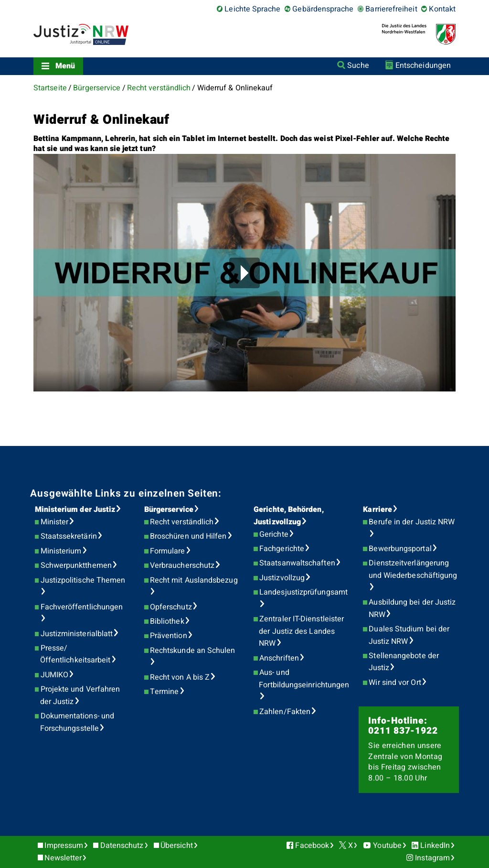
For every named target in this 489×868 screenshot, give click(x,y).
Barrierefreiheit (391, 9)
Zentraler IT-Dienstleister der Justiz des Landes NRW (301, 631)
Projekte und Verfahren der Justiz (80, 695)
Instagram (432, 858)
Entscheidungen (423, 65)
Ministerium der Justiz (75, 510)
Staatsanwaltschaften (297, 563)
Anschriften (279, 658)
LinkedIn (435, 846)
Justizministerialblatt (77, 634)
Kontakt (442, 9)
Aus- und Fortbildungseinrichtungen (304, 679)
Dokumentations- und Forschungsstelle (77, 722)
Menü (65, 66)
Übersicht (177, 846)
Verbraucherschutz (182, 565)
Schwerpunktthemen (76, 565)
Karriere (377, 510)
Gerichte (274, 534)
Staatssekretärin (69, 536)
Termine (165, 692)
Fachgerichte (282, 549)
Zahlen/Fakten (285, 712)
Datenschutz (122, 846)
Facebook (312, 846)
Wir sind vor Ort (395, 683)
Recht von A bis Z (180, 677)
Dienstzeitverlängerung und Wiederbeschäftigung (413, 569)
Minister (55, 522)
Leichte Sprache (252, 9)
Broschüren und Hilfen (188, 536)
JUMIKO (54, 675)
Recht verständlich (159, 88)
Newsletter (63, 858)
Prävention (169, 636)
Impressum (64, 846)
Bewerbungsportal (400, 549)
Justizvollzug (282, 578)
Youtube (387, 846)
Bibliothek (167, 621)
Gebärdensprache (323, 9)
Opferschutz (171, 607)
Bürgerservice (97, 88)
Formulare (168, 551)
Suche (358, 65)
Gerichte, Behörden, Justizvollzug (289, 516)
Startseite (50, 88)
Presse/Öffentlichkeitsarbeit (75, 654)
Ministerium (61, 551)
